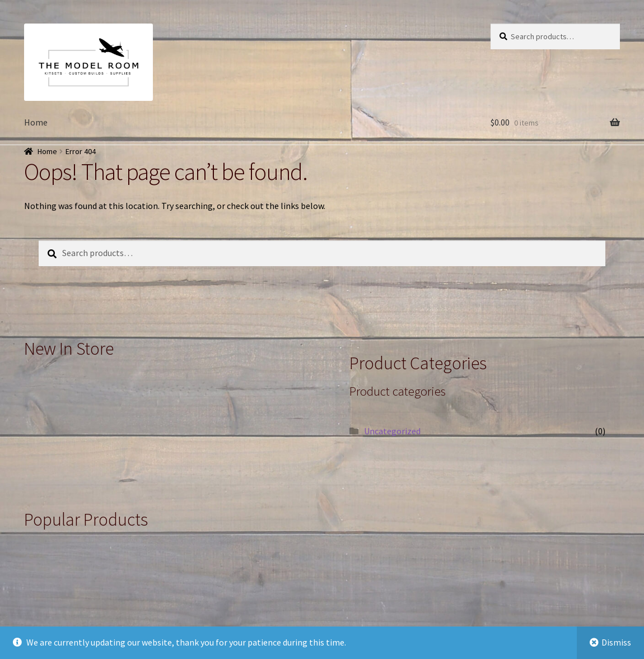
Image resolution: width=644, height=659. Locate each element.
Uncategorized (392, 431)
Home (36, 122)
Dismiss (616, 642)
